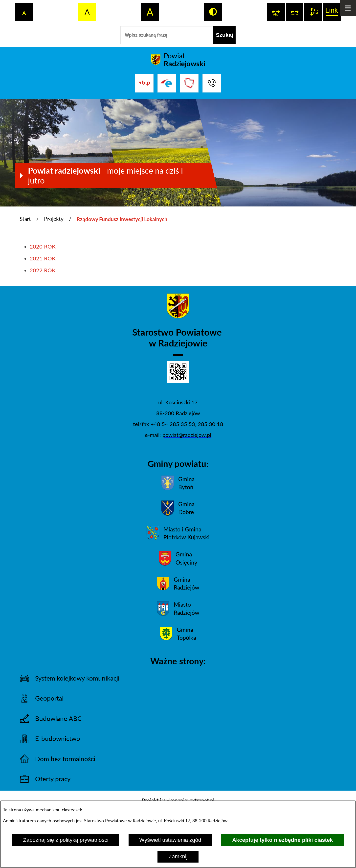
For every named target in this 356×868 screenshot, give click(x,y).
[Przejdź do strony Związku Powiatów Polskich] (189, 83)
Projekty (54, 219)
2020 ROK (43, 246)
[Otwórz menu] (348, 8)
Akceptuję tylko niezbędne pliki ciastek (282, 840)
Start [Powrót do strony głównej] (25, 219)
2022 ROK (43, 270)
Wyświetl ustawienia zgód (170, 840)
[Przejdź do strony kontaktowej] (212, 83)
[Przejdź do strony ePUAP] (167, 83)
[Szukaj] (224, 35)
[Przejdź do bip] (144, 83)
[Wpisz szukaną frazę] (167, 35)
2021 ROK (43, 258)
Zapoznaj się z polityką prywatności (66, 840)
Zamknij (178, 857)
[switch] (276, 12)
